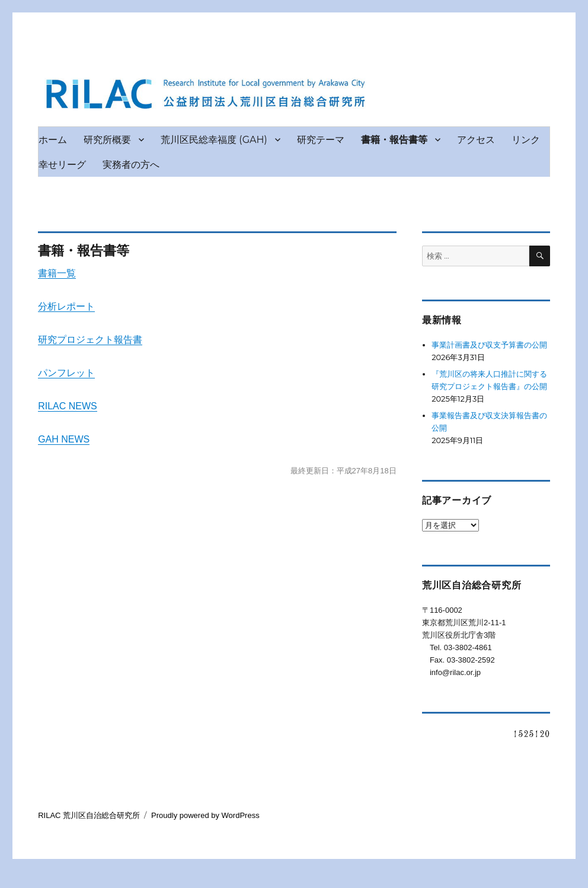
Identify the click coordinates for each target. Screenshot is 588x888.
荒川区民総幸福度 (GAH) (214, 140)
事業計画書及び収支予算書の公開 (489, 345)
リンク (526, 140)
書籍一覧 (57, 273)
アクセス (476, 140)
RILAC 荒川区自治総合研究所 (89, 815)
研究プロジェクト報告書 (90, 340)
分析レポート (66, 306)
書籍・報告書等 (394, 140)
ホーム (53, 140)
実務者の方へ (131, 165)
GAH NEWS (64, 439)
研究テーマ (321, 140)
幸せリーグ (62, 165)
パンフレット (66, 373)
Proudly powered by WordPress (205, 815)
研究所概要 (107, 140)
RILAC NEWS (68, 406)
